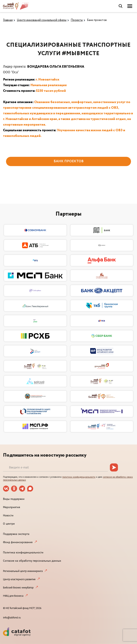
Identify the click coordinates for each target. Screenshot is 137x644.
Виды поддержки (14, 499)
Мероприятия (12, 507)
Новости (8, 515)
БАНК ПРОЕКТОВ (69, 161)
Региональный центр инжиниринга (23, 571)
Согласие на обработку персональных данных (32, 561)
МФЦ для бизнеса (13, 596)
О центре (9, 524)
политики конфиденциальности (79, 477)
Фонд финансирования (18, 542)
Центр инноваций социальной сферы (42, 20)
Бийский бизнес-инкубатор (18, 588)
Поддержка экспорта (16, 534)
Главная (8, 20)
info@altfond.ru (12, 618)
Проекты (77, 20)
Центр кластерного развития (19, 579)
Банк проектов (97, 20)
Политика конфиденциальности (23, 552)
